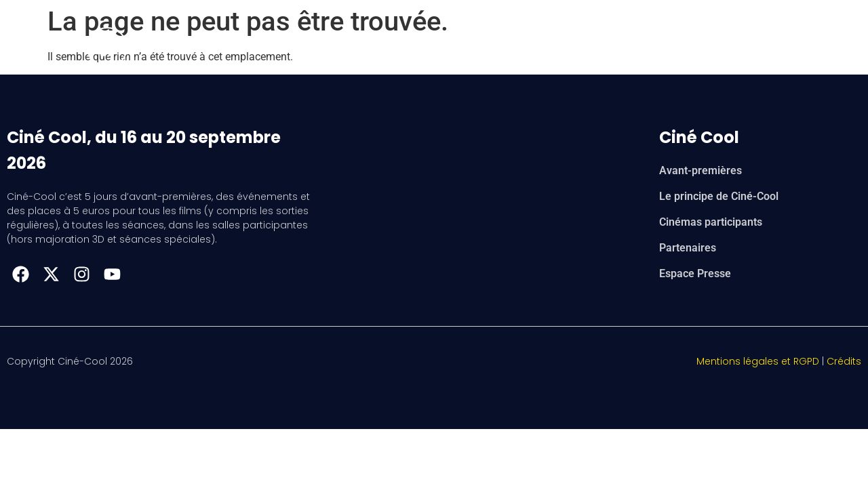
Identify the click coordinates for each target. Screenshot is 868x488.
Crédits (844, 361)
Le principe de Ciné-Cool (719, 196)
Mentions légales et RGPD (758, 361)
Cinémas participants (711, 222)
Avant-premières (701, 170)
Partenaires (688, 248)
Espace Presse (695, 273)
